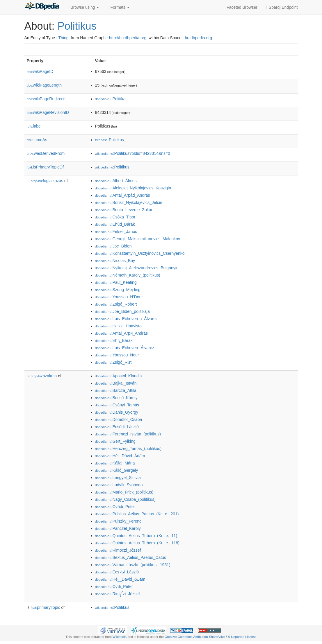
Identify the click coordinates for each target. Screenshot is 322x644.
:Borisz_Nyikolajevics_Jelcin (129, 202)
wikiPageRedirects (47, 99)
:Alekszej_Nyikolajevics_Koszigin (133, 188)
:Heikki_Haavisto (118, 326)
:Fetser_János (116, 232)
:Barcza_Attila (116, 390)
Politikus (77, 26)
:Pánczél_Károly (118, 528)
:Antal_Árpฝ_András (122, 333)
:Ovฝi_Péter (114, 586)
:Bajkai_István (116, 383)
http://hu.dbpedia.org (128, 38)
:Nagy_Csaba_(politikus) (126, 499)
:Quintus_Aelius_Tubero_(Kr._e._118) (137, 543)
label (34, 126)
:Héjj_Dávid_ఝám (120, 579)
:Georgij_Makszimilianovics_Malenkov (138, 239)
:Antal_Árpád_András (123, 195)
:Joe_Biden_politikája (122, 311)
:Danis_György (117, 412)
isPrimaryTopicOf (45, 167)
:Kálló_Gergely (117, 470)
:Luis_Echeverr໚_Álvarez (125, 348)
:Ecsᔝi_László (117, 572)
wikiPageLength (44, 85)
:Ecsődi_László (117, 427)
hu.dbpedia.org (199, 38)
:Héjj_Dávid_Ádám (120, 456)
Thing (64, 38)
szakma (44, 376)
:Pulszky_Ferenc (118, 521)
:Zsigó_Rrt (113, 362)
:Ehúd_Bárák (115, 224)
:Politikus (110, 140)
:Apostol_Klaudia (119, 376)
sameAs (37, 140)
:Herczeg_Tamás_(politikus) (128, 449)
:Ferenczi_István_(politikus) (128, 434)
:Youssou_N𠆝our (117, 355)
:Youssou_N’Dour (119, 297)
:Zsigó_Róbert (116, 304)
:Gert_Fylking (115, 441)
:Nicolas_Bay (115, 261)
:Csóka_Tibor (115, 217)
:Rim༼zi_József (118, 594)
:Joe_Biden (113, 246)
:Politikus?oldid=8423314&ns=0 (133, 153)
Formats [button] (118, 7)
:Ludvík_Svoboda (119, 485)
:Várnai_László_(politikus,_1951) (133, 565)
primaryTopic (46, 607)
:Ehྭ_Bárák (114, 340)
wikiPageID (40, 71)
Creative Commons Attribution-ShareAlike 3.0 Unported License (211, 637)
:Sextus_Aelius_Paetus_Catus (131, 557)
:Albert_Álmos (116, 181)
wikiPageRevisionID (48, 112)
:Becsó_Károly (116, 398)
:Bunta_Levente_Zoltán (124, 210)
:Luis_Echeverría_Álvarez (127, 319)
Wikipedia (120, 637)
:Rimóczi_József (118, 550)
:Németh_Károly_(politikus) (128, 275)
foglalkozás (47, 181)
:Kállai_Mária (115, 463)
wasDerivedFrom (46, 153)
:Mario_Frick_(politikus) (124, 492)
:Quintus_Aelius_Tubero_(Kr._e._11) (136, 536)
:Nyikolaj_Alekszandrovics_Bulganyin (137, 268)
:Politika (110, 99)
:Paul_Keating (116, 282)
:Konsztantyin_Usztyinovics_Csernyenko (140, 253)
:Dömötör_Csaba (119, 419)
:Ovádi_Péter (115, 507)
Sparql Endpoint (282, 7)
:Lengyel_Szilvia (118, 478)
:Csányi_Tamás (117, 405)
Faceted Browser (241, 7)
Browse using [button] (84, 7)
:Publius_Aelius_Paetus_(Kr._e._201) (137, 514)
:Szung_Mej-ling (118, 290)
